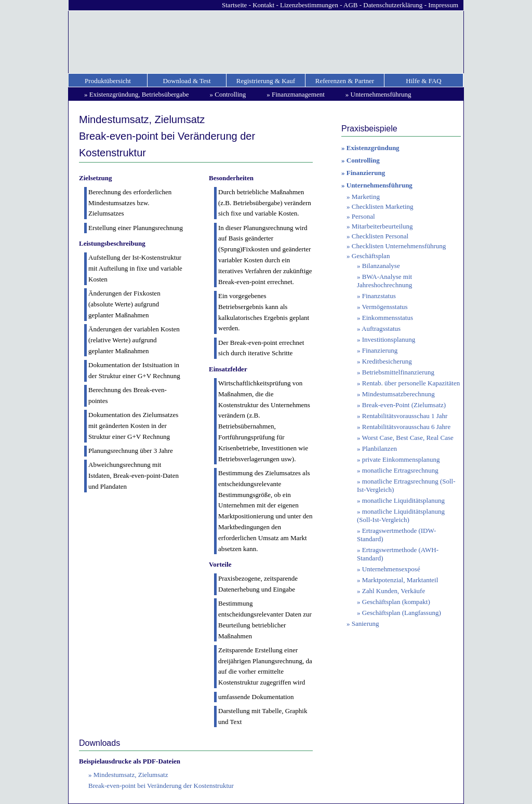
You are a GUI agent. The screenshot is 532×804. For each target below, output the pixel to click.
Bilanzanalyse (381, 266)
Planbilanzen (380, 448)
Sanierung (365, 624)
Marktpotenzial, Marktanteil (400, 580)
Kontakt (263, 5)
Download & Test (187, 81)
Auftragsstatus (381, 329)
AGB (350, 5)
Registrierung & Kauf (266, 81)
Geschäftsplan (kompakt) (396, 602)
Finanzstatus (379, 296)
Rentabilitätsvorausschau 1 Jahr (405, 416)
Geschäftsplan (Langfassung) (402, 613)
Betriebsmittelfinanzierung (398, 372)
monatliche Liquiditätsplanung (403, 500)
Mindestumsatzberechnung (398, 394)
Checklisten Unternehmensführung (399, 246)
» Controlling (361, 160)
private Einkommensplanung (401, 459)
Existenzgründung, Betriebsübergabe (139, 94)
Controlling (230, 94)
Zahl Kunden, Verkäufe (394, 591)
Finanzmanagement (298, 94)
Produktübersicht (108, 81)
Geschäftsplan (371, 256)
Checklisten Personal (380, 236)
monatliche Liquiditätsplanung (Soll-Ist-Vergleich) (401, 515)
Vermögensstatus (385, 307)
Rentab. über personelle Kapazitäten (411, 383)
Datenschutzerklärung (393, 5)
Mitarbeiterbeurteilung (382, 226)
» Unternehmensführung (377, 185)
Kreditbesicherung (387, 361)
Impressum (443, 5)
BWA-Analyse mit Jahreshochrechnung (384, 281)
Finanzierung (380, 350)
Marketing (366, 197)
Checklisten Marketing (383, 206)
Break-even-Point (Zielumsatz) (404, 405)
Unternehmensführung (381, 94)
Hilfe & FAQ (423, 81)
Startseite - (237, 5)
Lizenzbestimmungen (309, 5)
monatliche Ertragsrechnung (400, 470)
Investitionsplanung (389, 339)
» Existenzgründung (370, 148)
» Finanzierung (363, 173)
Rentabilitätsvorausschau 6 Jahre (406, 427)
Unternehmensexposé (391, 569)
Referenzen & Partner (345, 81)
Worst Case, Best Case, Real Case (408, 438)
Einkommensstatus (388, 318)
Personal (363, 216)
